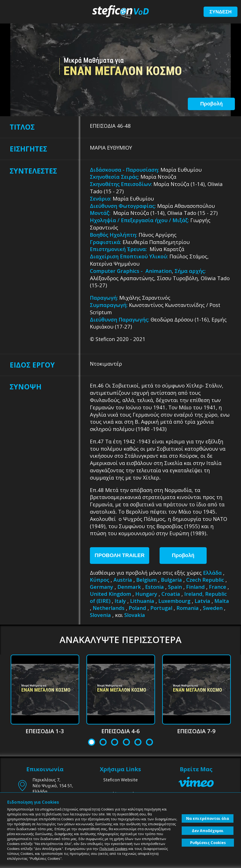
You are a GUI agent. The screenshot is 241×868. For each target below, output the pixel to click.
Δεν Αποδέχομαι (208, 831)
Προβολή (211, 104)
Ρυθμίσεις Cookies (208, 843)
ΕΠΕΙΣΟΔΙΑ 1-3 (45, 731)
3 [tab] (115, 743)
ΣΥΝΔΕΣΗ (221, 12)
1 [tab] (92, 743)
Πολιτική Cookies (113, 849)
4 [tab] (126, 743)
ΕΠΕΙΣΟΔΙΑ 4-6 (121, 731)
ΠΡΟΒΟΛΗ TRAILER (120, 555)
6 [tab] (150, 743)
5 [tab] (138, 743)
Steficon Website (120, 780)
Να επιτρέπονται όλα (208, 818)
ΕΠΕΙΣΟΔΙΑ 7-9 (196, 731)
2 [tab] (103, 743)
